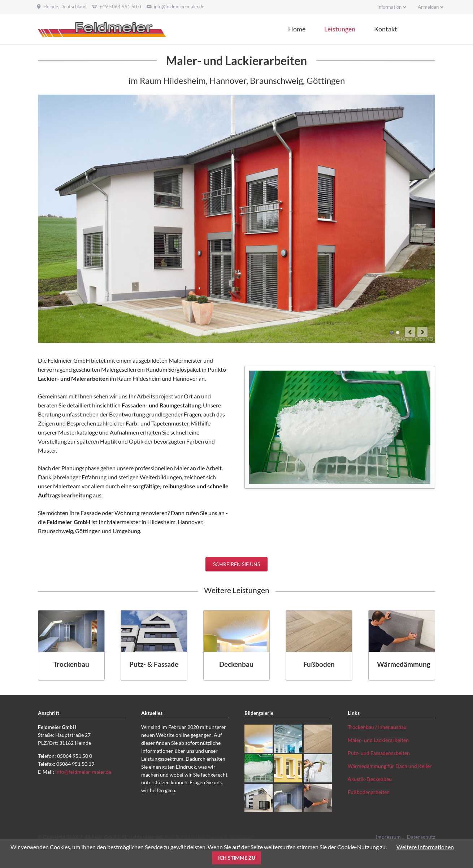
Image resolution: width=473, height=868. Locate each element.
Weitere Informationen (425, 847)
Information (389, 7)
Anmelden (428, 7)
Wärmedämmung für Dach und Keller (390, 766)
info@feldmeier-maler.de (83, 772)
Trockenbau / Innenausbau (377, 727)
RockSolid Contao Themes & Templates (208, 837)
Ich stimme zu (237, 858)
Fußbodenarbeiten (369, 792)
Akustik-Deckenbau (370, 779)
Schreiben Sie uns (236, 564)
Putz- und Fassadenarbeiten (379, 753)
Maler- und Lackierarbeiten (378, 740)
